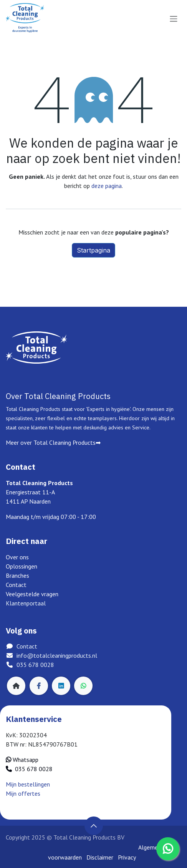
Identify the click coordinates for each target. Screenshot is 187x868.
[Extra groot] (16, 686)
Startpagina (93, 250)
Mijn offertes (23, 793)
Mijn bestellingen (28, 784)
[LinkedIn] (61, 686)
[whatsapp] (83, 686)
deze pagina (107, 186)
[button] (94, 826)
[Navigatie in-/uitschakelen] (174, 18)
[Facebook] (39, 686)
